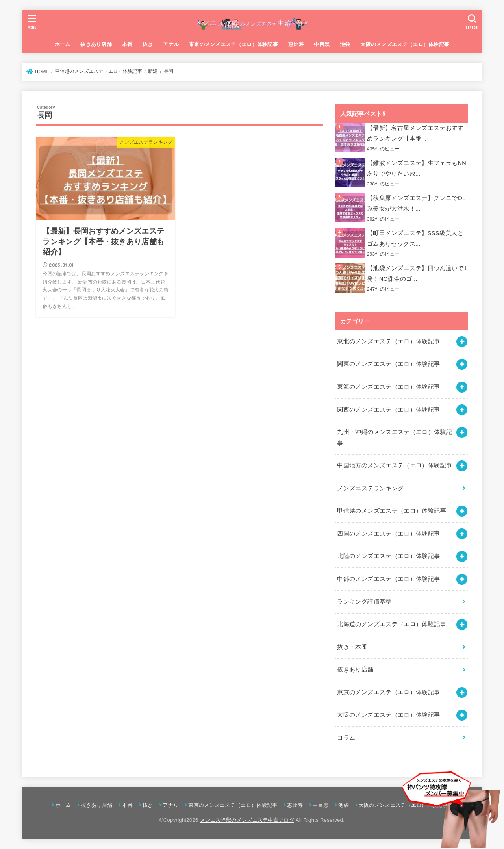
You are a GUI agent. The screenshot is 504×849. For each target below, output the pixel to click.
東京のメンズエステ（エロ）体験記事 (233, 44)
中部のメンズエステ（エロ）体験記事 (388, 579)
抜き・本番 (352, 647)
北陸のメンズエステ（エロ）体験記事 (388, 556)
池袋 (345, 44)
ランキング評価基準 (364, 602)
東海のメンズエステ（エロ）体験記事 (388, 387)
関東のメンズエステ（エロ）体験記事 (388, 364)
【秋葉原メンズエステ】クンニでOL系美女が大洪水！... (416, 204)
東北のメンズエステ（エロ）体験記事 (388, 341)
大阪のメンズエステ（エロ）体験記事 (405, 44)
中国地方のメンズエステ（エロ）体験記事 (395, 465)
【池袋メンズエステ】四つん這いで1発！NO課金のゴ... (417, 274)
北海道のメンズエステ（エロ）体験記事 (392, 624)
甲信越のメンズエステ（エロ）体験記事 (392, 511)
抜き (148, 44)
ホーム (63, 44)
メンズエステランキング (370, 488)
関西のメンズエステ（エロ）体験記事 (388, 410)
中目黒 (322, 44)
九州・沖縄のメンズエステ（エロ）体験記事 (395, 437)
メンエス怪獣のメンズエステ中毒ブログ (247, 820)
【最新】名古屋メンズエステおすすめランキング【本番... (415, 133)
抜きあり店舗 (96, 44)
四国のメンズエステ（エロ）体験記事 (388, 534)
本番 (127, 44)
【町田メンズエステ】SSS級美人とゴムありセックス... (415, 239)
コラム (346, 738)
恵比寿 (296, 44)
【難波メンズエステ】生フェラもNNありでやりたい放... (417, 169)
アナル (171, 44)
